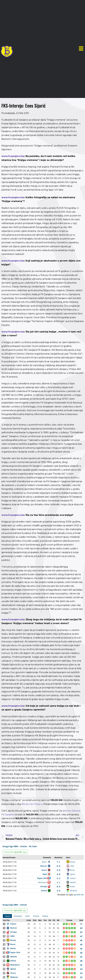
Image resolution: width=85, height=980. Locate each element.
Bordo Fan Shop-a (32, 804)
